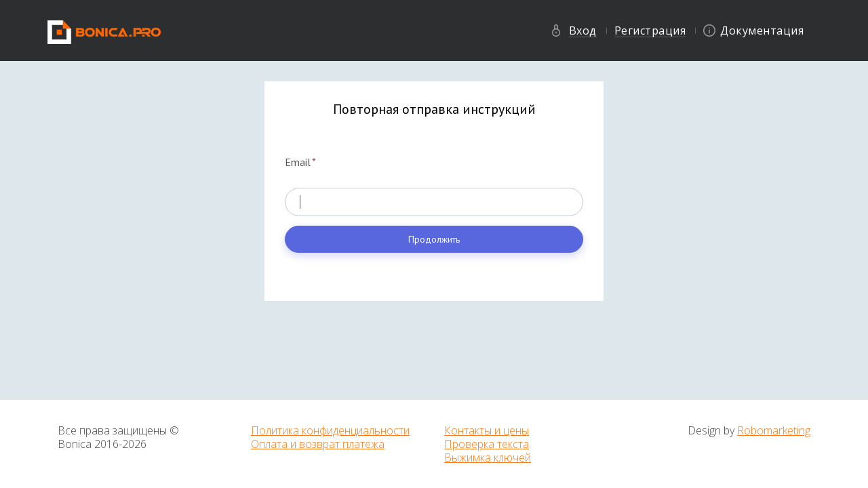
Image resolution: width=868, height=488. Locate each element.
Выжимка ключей (488, 457)
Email (300, 162)
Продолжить (434, 239)
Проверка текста (487, 444)
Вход (583, 30)
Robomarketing (774, 430)
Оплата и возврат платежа (318, 444)
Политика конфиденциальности (330, 430)
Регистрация (650, 30)
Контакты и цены (487, 430)
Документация (762, 30)
